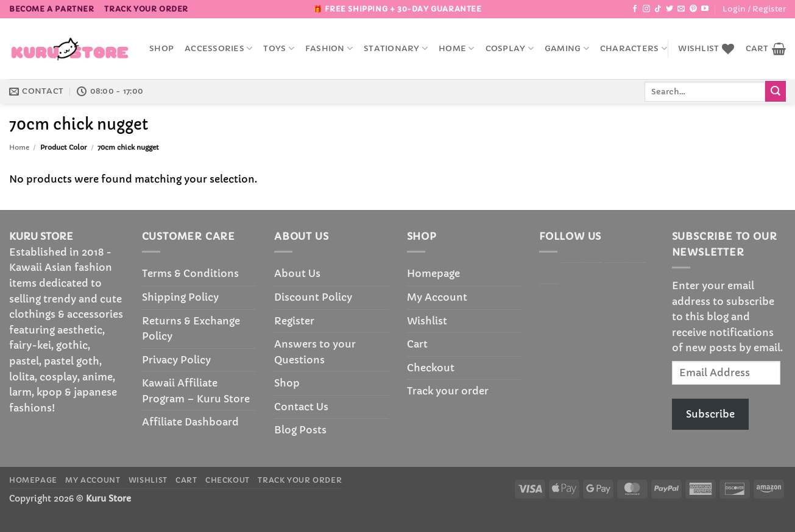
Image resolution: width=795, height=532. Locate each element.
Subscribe (710, 414)
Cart (417, 344)
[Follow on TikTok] (658, 9)
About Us (297, 273)
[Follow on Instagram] (646, 9)
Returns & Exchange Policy (191, 329)
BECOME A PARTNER (52, 9)
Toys (278, 48)
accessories (218, 48)
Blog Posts (300, 430)
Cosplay (510, 48)
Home (456, 48)
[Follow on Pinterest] (693, 9)
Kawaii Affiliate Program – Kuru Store (196, 391)
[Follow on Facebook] (635, 9)
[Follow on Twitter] (670, 9)
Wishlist (427, 321)
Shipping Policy (180, 297)
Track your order (146, 9)
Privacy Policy (176, 360)
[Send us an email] (681, 9)
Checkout (431, 368)
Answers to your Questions (315, 352)
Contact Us (301, 407)
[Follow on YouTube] (705, 9)
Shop (161, 49)
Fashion (329, 48)
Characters (634, 48)
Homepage (433, 273)
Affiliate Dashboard (190, 422)
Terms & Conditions (190, 273)
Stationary (396, 48)
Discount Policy (313, 297)
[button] (754, 9)
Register (294, 321)
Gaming (567, 48)
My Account (437, 297)
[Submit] (776, 91)
